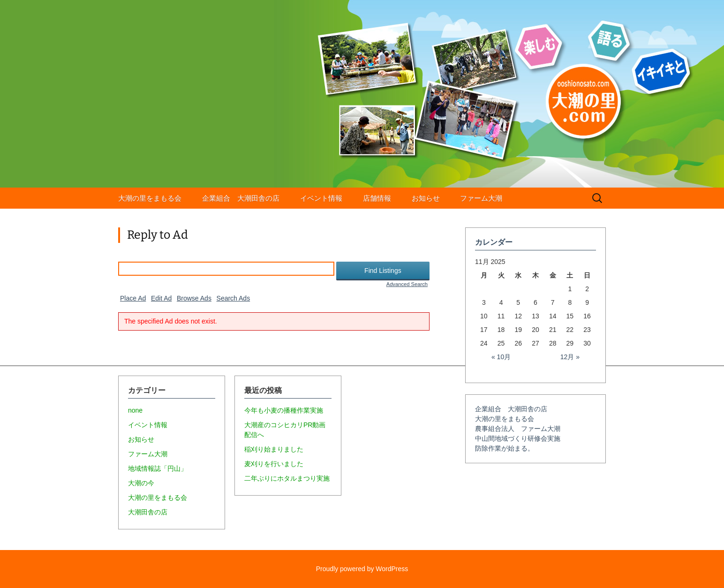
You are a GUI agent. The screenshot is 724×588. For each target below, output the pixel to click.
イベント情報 (321, 198)
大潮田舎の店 (148, 512)
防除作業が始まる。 (505, 448)
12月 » (570, 357)
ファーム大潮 (481, 198)
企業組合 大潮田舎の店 (241, 198)
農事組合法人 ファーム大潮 (518, 429)
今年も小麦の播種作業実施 (284, 410)
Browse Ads (194, 298)
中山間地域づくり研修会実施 (518, 438)
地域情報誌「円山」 (158, 468)
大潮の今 (141, 483)
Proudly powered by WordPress (362, 569)
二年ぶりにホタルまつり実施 (287, 478)
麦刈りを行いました (274, 464)
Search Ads (234, 298)
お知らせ (426, 198)
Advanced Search (407, 284)
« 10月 (501, 357)
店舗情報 (377, 198)
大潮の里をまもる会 (150, 198)
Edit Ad (161, 298)
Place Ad (133, 298)
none (135, 410)
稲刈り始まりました (274, 449)
